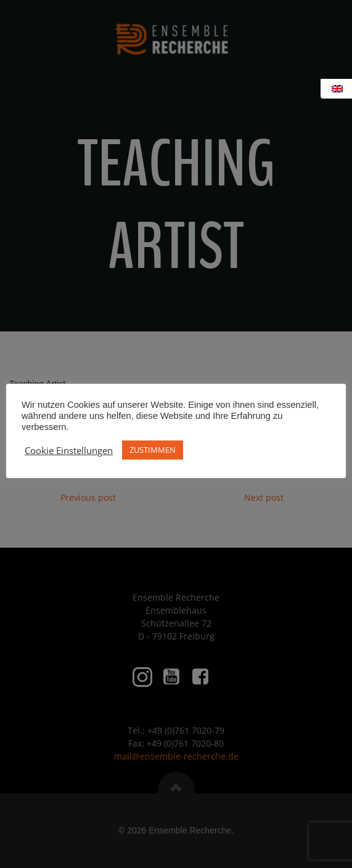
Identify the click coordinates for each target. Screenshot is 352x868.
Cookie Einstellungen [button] (69, 450)
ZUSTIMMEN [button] (153, 450)
